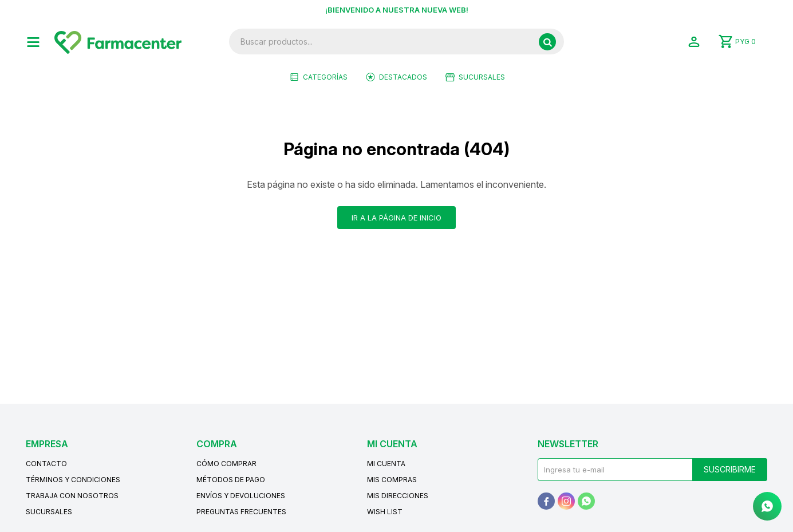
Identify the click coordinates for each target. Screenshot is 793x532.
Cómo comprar (226, 464)
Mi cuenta (386, 464)
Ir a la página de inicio (396, 218)
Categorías (325, 77)
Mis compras (392, 480)
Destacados (403, 77)
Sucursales (482, 77)
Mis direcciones (398, 496)
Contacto (46, 464)
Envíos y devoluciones (241, 496)
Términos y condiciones (73, 480)
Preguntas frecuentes (241, 512)
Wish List (385, 512)
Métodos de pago (231, 480)
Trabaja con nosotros (72, 496)
